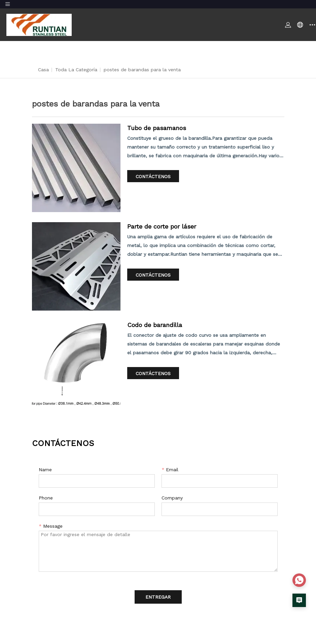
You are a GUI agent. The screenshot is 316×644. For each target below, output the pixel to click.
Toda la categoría (76, 70)
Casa (43, 70)
